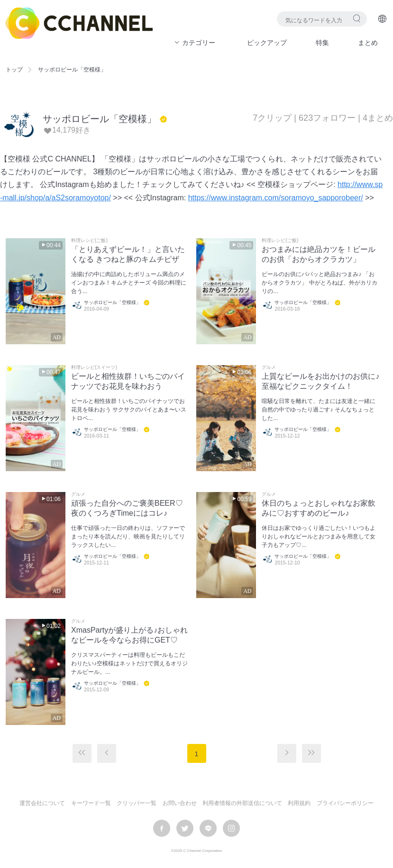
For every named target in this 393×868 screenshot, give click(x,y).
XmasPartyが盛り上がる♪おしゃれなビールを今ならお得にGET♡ (129, 635)
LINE (208, 828)
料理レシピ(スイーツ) (94, 367)
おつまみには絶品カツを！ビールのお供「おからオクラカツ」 (319, 254)
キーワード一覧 (91, 803)
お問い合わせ (180, 803)
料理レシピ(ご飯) (89, 241)
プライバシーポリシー (345, 803)
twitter (185, 828)
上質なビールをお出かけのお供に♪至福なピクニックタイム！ (320, 381)
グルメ (269, 367)
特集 (322, 43)
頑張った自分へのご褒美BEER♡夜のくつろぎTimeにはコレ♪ (127, 508)
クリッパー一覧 (137, 803)
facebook (162, 828)
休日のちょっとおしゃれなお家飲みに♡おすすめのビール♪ (319, 508)
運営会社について (42, 803)
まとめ (368, 43)
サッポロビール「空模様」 (100, 119)
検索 (357, 18)
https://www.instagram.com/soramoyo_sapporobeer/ (276, 198)
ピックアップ (267, 43)
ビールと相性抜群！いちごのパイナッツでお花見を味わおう (128, 381)
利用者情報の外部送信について (242, 803)
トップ (14, 70)
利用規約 (299, 803)
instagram (231, 828)
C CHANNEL (79, 23)
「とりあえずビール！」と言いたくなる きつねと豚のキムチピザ (128, 254)
